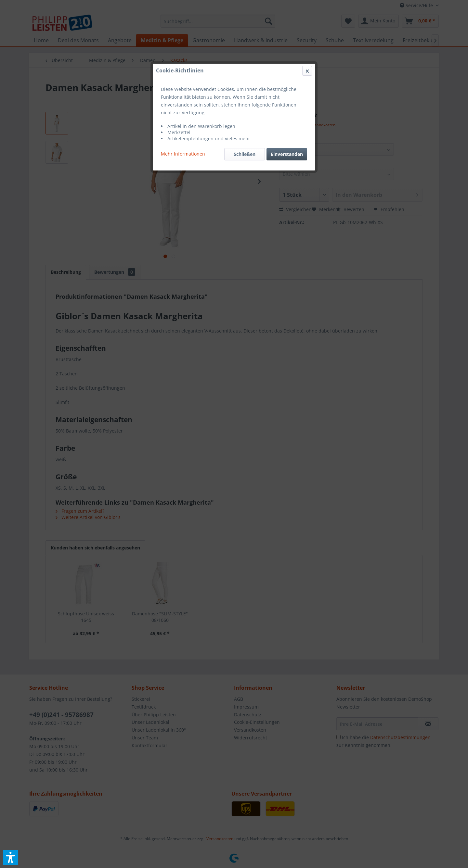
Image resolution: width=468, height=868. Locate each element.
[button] (11, 857)
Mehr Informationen (183, 154)
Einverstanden (287, 154)
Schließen (245, 154)
